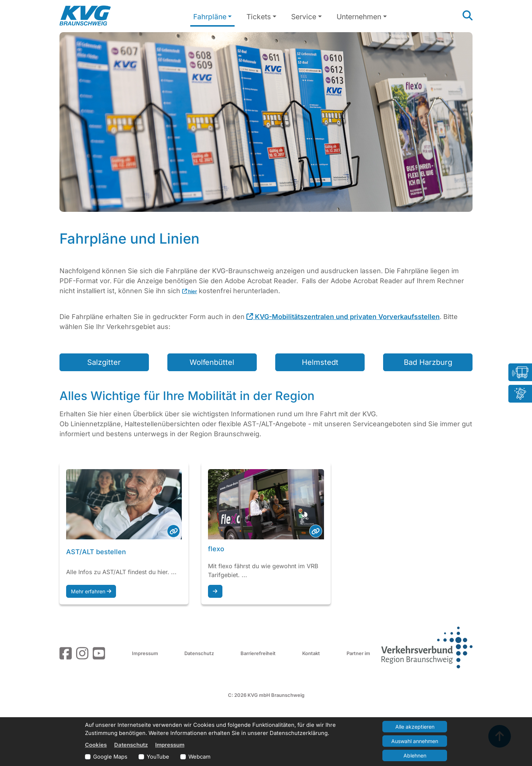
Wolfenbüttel (212, 362)
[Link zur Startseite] (85, 16)
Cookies (96, 745)
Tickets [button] (259, 17)
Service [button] (304, 17)
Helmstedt (320, 362)
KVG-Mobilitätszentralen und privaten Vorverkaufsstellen (343, 317)
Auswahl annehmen (415, 741)
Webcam (199, 757)
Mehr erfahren (91, 591)
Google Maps (110, 757)
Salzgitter (104, 362)
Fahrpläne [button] (210, 17)
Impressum (145, 653)
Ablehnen (415, 755)
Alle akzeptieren (415, 727)
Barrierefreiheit (258, 653)
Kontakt (311, 653)
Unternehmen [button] (359, 17)
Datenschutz (199, 653)
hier (190, 291)
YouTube (158, 757)
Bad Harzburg (428, 362)
